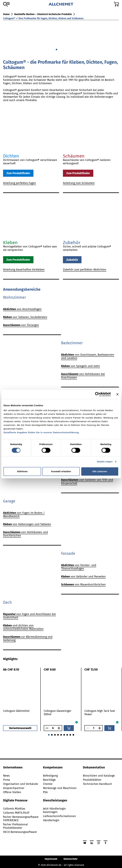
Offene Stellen (12, 792)
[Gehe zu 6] (67, 735)
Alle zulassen (100, 471)
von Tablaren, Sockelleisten (25, 317)
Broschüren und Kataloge (99, 776)
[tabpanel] (61, 699)
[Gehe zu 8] (73, 735)
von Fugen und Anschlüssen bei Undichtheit (29, 616)
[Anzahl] (53, 728)
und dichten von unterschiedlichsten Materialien (23, 627)
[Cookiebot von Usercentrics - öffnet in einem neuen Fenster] (97, 394)
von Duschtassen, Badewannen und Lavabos (88, 356)
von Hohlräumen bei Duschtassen (83, 376)
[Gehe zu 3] (66, 50)
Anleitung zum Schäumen (79, 183)
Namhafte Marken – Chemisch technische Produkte (43, 14)
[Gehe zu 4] (61, 735)
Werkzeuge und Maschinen (60, 788)
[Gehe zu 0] (56, 50)
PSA (45, 792)
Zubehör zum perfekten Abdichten (85, 270)
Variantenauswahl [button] (20, 728)
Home (6, 14)
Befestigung (50, 776)
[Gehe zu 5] (64, 735)
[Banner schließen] (117, 394)
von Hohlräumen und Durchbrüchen (25, 534)
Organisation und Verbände (21, 784)
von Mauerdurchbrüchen (83, 584)
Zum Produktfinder (18, 173)
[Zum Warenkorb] (116, 4)
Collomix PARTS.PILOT (16, 813)
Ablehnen (22, 471)
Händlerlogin (51, 820)
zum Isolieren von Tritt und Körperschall (87, 482)
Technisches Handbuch (97, 784)
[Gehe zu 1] (60, 50)
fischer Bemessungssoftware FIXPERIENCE (21, 819)
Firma (7, 780)
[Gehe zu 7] (70, 735)
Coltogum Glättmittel (16, 711)
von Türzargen (21, 325)
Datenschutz (70, 859)
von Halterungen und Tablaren (27, 524)
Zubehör (72, 260)
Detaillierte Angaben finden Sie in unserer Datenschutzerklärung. (42, 432)
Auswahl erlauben (61, 471)
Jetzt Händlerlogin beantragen (54, 810)
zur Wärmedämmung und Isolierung (28, 638)
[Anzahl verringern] (46, 728)
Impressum (51, 859)
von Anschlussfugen (22, 309)
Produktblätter (92, 780)
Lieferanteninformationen (59, 816)
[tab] (10, 659)
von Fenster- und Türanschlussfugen (79, 567)
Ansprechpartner (14, 788)
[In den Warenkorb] (69, 728)
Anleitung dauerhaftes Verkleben (24, 270)
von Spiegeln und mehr (81, 366)
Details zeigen (105, 462)
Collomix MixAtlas (14, 809)
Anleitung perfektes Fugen (19, 183)
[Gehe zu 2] (63, 50)
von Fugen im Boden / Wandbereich (24, 515)
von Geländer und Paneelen (83, 577)
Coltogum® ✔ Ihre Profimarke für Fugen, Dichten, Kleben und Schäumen (43, 18)
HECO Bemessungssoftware (20, 832)
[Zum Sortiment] (6, 4)
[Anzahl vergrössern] (60, 728)
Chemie (48, 784)
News (6, 776)
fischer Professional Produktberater (15, 826)
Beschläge (49, 780)
